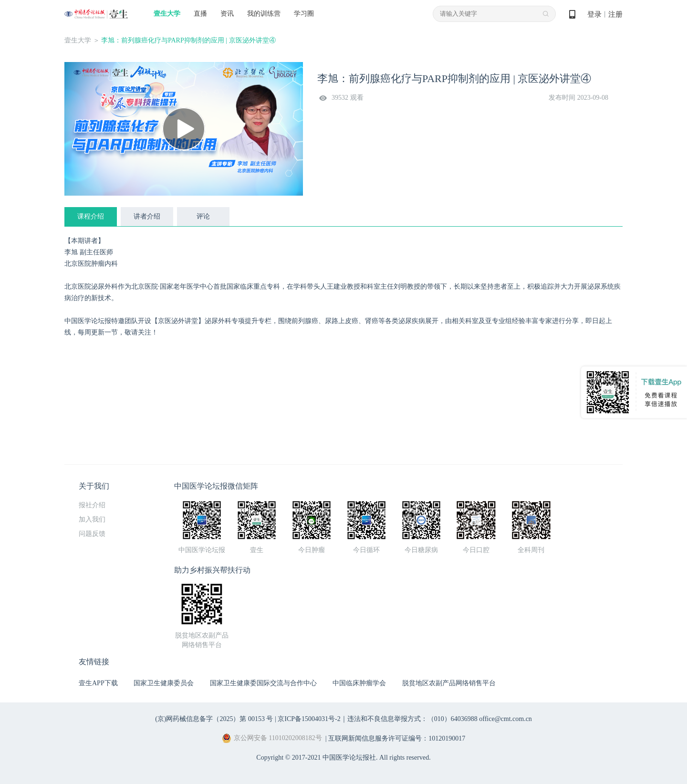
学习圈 (304, 14)
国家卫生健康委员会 (164, 683)
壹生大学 (167, 14)
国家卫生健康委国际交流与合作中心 (263, 683)
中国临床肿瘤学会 (359, 683)
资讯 (227, 14)
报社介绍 (92, 505)
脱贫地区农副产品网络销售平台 (449, 683)
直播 (200, 14)
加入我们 (92, 519)
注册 (615, 14)
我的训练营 (264, 14)
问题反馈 (92, 534)
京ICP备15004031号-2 (309, 719)
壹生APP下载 (98, 683)
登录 (594, 14)
